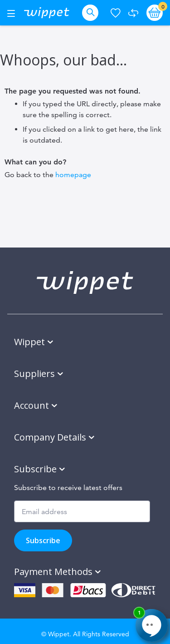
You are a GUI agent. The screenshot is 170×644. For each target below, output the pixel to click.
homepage (73, 175)
